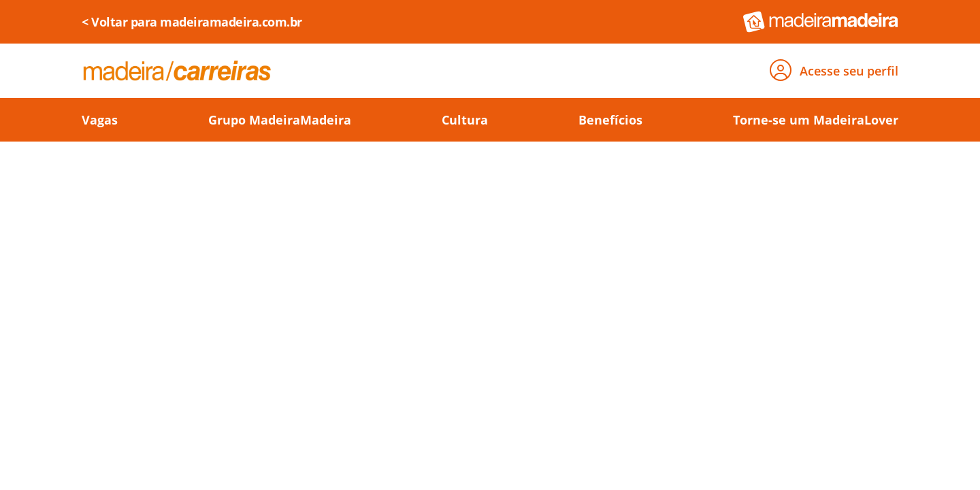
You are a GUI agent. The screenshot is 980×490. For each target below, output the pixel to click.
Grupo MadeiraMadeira (280, 120)
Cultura (465, 120)
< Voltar (192, 22)
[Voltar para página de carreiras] (177, 71)
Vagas (100, 120)
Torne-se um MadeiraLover (816, 120)
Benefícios (610, 120)
